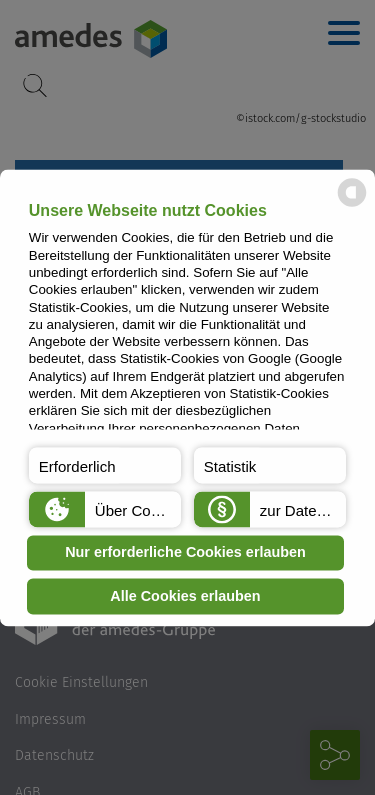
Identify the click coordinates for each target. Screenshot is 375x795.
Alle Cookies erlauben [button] (185, 596)
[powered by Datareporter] (352, 204)
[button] (105, 465)
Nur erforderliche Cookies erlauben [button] (185, 553)
